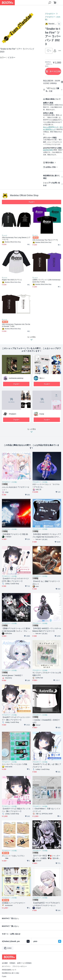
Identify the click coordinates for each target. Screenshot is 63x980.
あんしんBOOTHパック (51, 127)
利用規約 (12, 963)
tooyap (42, 414)
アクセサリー (50, 14)
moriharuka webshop (16, 378)
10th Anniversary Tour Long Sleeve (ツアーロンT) (16, 239)
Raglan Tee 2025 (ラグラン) (12, 280)
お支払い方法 (51, 167)
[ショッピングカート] (55, 3)
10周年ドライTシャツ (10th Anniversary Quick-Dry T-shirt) (47, 281)
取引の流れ (50, 163)
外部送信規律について (9, 970)
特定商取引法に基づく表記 (52, 177)
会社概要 (5, 963)
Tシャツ (4, 235)
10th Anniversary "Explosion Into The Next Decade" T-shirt (16, 325)
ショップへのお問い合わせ (52, 184)
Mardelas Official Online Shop (24, 195)
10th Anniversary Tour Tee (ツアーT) (45, 240)
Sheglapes (12, 414)
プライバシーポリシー (20, 966)
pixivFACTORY (48, 150)
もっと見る (32, 431)
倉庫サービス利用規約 (24, 963)
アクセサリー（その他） (53, 18)
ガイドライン (6, 966)
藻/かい (42, 378)
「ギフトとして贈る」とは (52, 90)
